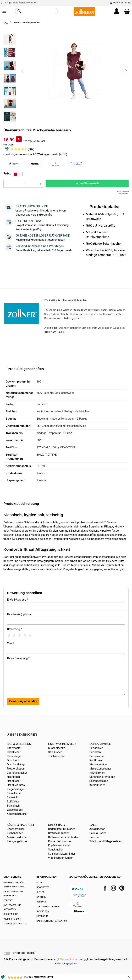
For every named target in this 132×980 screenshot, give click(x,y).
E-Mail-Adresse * (18, 600)
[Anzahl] (24, 184)
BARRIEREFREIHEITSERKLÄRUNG (52, 921)
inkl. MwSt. (8, 145)
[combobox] (40, 11)
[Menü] (4, 11)
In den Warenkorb (87, 183)
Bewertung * (14, 629)
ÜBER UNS (41, 902)
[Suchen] (19, 11)
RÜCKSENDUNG (11, 914)
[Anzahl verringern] (7, 184)
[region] (66, 79)
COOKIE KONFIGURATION (15, 924)
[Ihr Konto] (117, 11)
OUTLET (40, 892)
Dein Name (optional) (20, 614)
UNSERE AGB (43, 911)
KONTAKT (8, 900)
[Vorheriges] (22, 71)
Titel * (11, 644)
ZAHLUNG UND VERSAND (48, 907)
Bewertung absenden (23, 701)
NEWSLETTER (43, 887)
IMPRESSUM (42, 916)
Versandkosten (69, 959)
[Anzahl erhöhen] (41, 184)
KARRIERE (41, 897)
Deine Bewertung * (18, 658)
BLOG (39, 883)
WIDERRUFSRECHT (12, 919)
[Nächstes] (126, 71)
